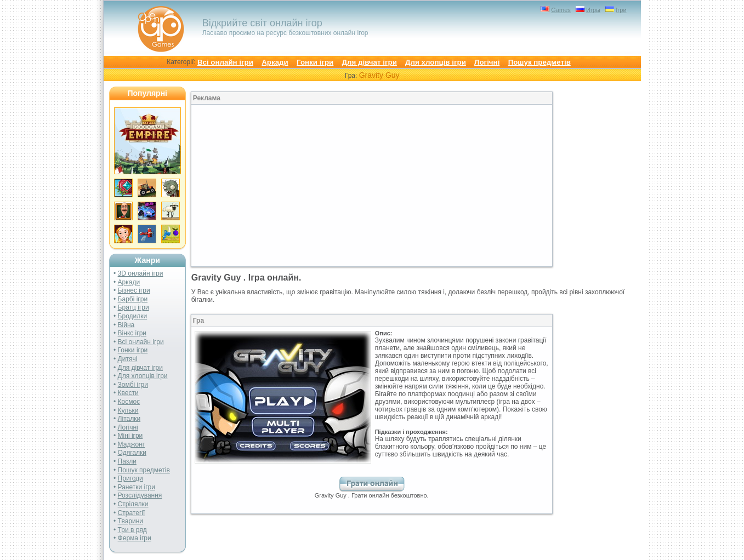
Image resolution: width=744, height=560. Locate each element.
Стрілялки (133, 504)
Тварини (130, 521)
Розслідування (140, 495)
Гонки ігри (315, 62)
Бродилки (133, 316)
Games (561, 10)
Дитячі (128, 359)
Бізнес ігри (134, 290)
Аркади (275, 62)
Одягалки (132, 453)
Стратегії (132, 513)
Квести (128, 393)
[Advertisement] (281, 186)
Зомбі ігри (133, 385)
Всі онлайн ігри (225, 62)
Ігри (621, 10)
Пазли (127, 461)
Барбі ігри (133, 299)
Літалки (129, 419)
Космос (129, 402)
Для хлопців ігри (436, 62)
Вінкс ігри (132, 333)
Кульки (128, 410)
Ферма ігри (135, 538)
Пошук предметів (539, 62)
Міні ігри (130, 436)
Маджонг (132, 444)
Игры (593, 10)
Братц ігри (134, 307)
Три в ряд (132, 530)
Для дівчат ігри (370, 62)
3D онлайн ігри (141, 273)
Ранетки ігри (137, 487)
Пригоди (130, 478)
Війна (126, 325)
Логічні (487, 62)
